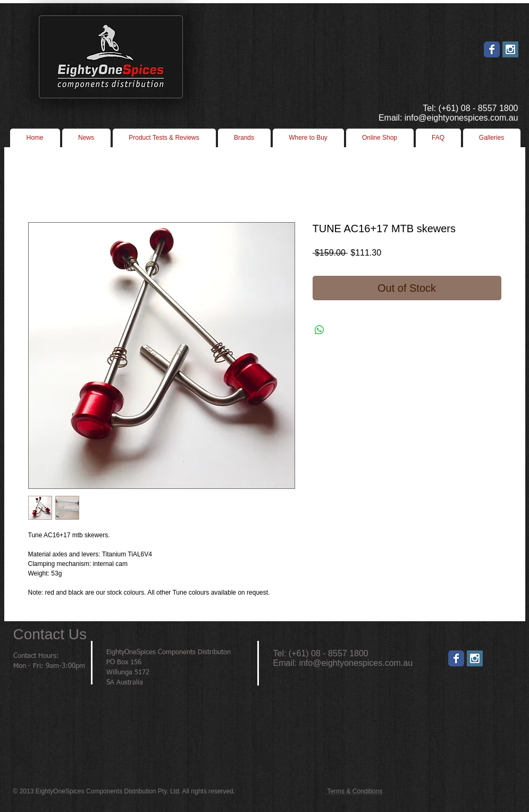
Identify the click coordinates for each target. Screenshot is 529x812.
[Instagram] (475, 658)
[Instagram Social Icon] (510, 49)
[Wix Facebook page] (492, 49)
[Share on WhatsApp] (320, 330)
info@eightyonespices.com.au (356, 663)
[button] (308, 138)
